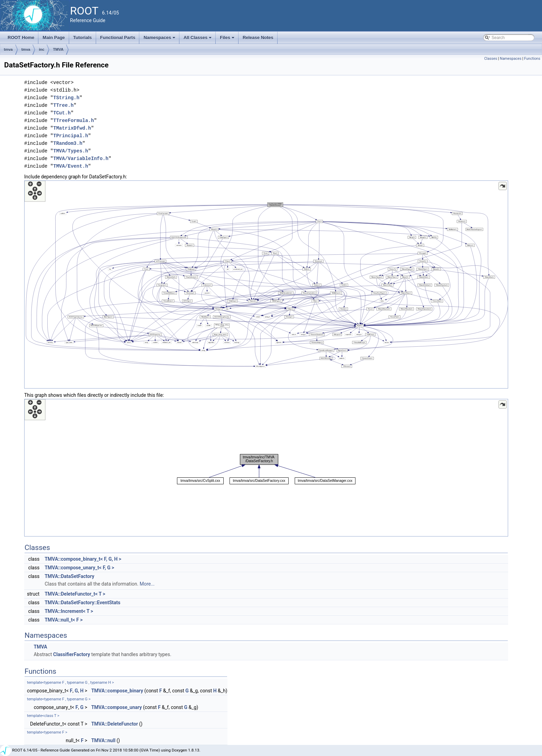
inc (41, 49)
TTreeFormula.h (74, 120)
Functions (532, 59)
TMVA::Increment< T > (69, 611)
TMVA (58, 49)
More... (147, 584)
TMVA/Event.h (71, 166)
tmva (8, 49)
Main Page (54, 38)
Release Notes (258, 38)
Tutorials (83, 38)
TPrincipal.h (71, 136)
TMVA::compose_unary (116, 707)
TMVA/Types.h (71, 151)
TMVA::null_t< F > (64, 620)
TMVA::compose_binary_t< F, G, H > (83, 559)
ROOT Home (21, 38)
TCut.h (62, 113)
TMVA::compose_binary (117, 691)
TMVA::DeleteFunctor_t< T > (75, 594)
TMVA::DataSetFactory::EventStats (82, 603)
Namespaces (160, 39)
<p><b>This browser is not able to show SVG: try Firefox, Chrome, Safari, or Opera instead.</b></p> (266, 284)
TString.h (66, 98)
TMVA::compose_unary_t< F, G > (79, 568)
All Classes (198, 39)
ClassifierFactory (72, 654)
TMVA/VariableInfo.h (81, 158)
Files (228, 39)
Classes (491, 59)
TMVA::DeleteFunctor (115, 724)
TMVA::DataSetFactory (69, 576)
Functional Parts (118, 38)
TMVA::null (103, 740)
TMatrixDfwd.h (72, 128)
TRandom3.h (68, 143)
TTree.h (63, 105)
